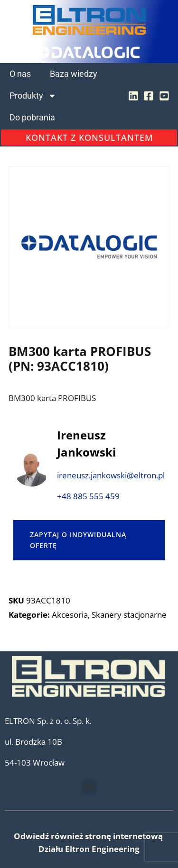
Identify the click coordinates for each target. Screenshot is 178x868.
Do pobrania (32, 117)
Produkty (33, 96)
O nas (20, 74)
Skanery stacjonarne (129, 615)
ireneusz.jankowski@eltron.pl (111, 475)
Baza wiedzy (74, 74)
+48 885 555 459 (88, 496)
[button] (89, 787)
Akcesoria (70, 615)
